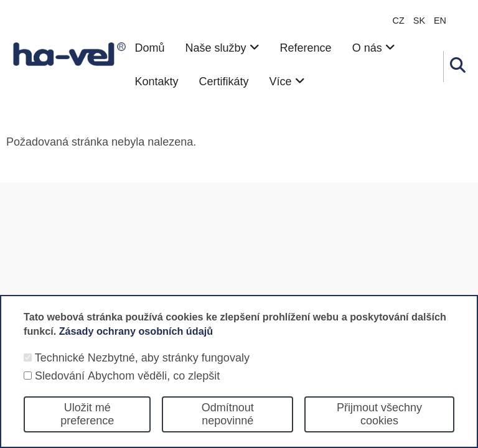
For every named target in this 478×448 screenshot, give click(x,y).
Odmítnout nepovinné (228, 427)
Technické (60, 371)
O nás (374, 48)
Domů (149, 48)
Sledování (60, 389)
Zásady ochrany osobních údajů (136, 343)
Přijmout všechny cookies (379, 427)
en (440, 21)
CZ (399, 21)
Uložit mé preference (87, 427)
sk (419, 21)
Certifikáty (224, 82)
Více (287, 82)
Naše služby (222, 48)
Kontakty (156, 82)
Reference (306, 48)
